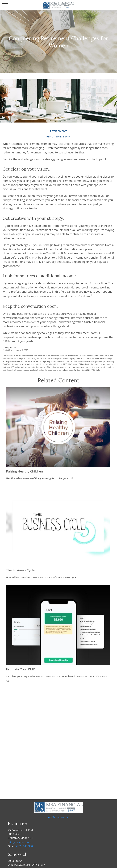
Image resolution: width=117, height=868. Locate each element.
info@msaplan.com (58, 817)
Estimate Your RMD (21, 669)
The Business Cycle (20, 570)
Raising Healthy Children (24, 471)
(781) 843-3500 (25, 846)
